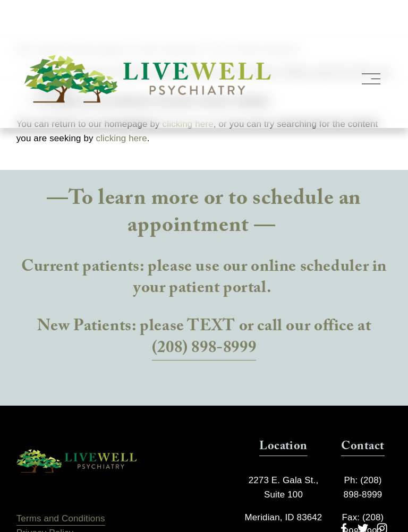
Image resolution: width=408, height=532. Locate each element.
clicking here (122, 138)
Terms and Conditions (61, 518)
